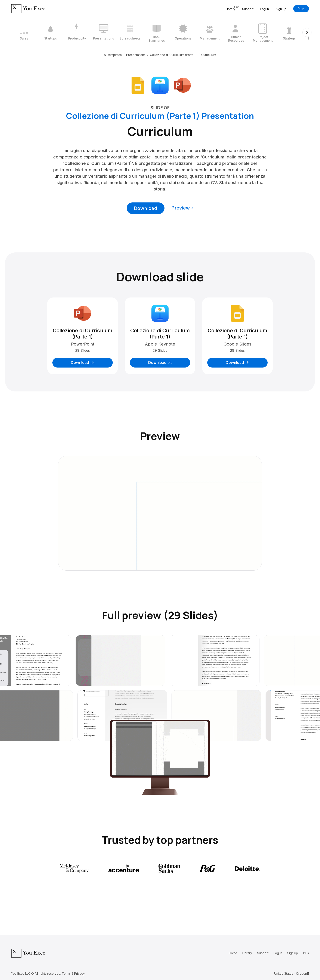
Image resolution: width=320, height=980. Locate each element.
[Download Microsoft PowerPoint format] (182, 85)
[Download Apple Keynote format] (160, 85)
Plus (301, 9)
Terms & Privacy (73, 973)
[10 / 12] (263, 32)
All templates (113, 55)
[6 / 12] (157, 32)
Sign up (281, 9)
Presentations (136, 55)
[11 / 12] (289, 32)
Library (247, 953)
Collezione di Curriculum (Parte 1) (173, 55)
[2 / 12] (50, 32)
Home (233, 953)
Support (248, 9)
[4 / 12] (104, 32)
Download (146, 208)
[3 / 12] (77, 32)
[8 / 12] (210, 32)
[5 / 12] (130, 32)
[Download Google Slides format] (138, 85)
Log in (265, 9)
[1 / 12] (24, 32)
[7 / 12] (183, 32)
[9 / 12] (236, 32)
